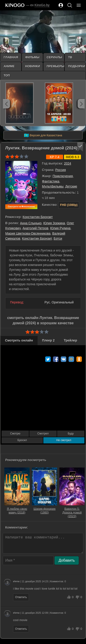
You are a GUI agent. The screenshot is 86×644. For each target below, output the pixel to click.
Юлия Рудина (60, 228)
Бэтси (58, 238)
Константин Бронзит (38, 217)
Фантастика (51, 181)
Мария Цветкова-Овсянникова (28, 233)
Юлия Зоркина (54, 223)
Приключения (63, 176)
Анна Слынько (31, 223)
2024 (68, 163)
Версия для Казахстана (43, 135)
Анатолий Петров (35, 228)
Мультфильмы (53, 186)
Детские (71, 186)
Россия (61, 170)
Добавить (67, 560)
